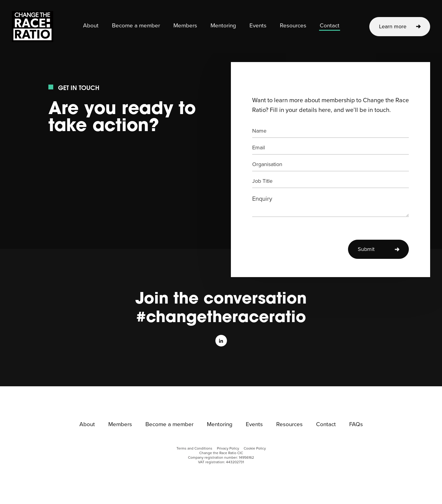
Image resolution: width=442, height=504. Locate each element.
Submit (366, 249)
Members (185, 26)
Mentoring (223, 26)
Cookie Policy (255, 448)
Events (258, 26)
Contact (330, 26)
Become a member (136, 26)
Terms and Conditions (194, 448)
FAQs (356, 425)
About (91, 26)
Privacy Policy (228, 448)
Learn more (393, 26)
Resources (293, 26)
